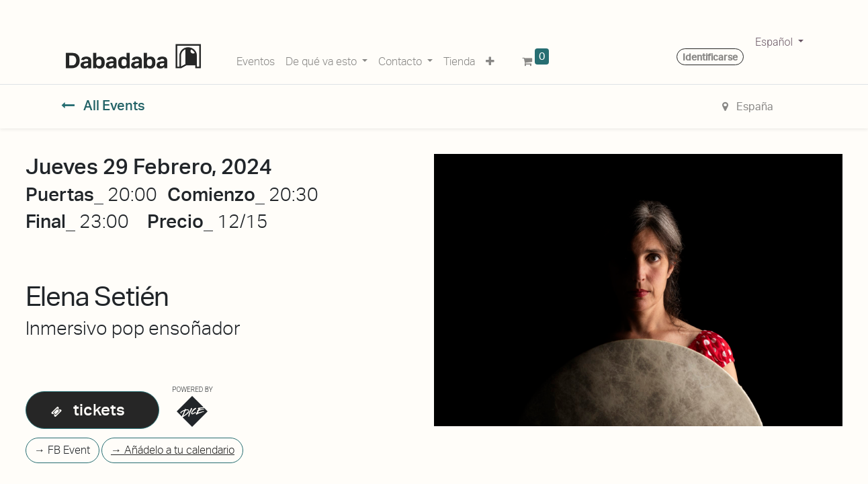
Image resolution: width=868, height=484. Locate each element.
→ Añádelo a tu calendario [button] (173, 450)
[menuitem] (256, 59)
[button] (490, 59)
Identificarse (710, 57)
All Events (103, 106)
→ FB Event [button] (62, 450)
